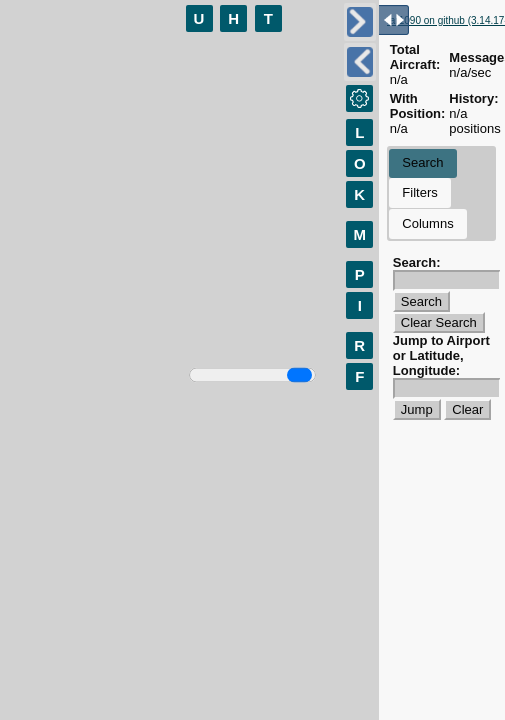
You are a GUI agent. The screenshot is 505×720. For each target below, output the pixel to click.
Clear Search (439, 322)
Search (422, 162)
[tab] (422, 164)
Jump (417, 409)
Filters (419, 192)
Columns (427, 223)
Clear (467, 409)
